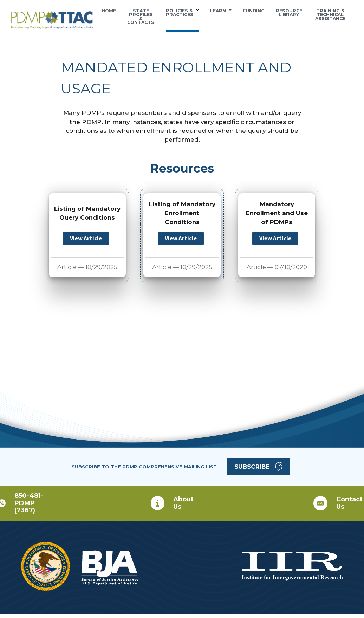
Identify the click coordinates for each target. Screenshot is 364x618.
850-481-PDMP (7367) (29, 503)
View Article (86, 238)
